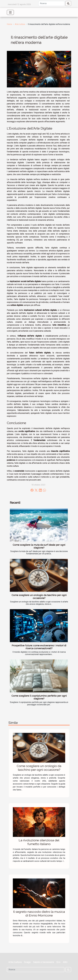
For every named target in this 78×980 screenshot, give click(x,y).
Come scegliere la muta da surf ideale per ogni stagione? (39, 546)
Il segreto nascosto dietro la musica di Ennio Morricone (39, 914)
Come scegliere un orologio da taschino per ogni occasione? (39, 596)
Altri (65, 962)
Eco (58, 962)
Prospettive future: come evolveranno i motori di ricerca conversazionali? (39, 647)
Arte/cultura (20, 24)
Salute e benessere (44, 962)
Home (9, 24)
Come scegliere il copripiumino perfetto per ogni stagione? (39, 697)
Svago (27, 962)
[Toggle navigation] (10, 12)
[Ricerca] (51, 3)
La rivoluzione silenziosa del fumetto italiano (39, 842)
